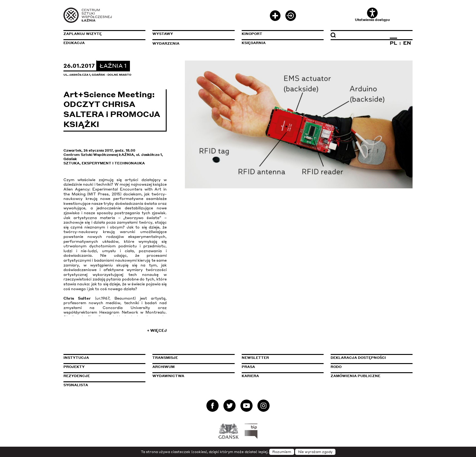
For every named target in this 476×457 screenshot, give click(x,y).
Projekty (74, 367)
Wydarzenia (166, 43)
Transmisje (191, 358)
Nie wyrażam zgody (315, 452)
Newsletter (255, 358)
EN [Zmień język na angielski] (407, 43)
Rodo (336, 367)
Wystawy (163, 34)
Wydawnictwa (168, 376)
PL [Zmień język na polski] (393, 43)
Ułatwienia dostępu (372, 15)
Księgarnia (254, 43)
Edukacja (74, 43)
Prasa (248, 367)
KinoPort (252, 34)
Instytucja (76, 358)
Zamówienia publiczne (369, 376)
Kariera (250, 376)
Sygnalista (76, 385)
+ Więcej (157, 330)
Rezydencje (77, 376)
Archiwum (163, 367)
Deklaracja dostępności (358, 358)
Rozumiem (282, 452)
